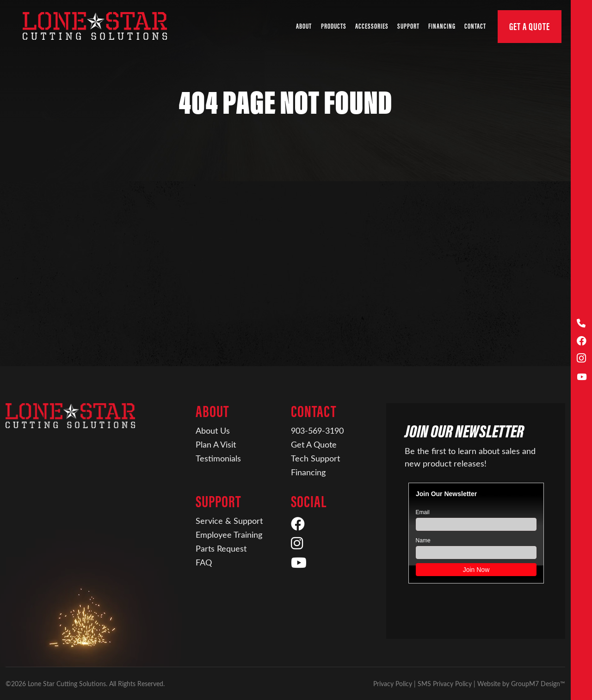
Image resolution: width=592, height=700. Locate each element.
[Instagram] (582, 359)
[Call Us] (582, 323)
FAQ (204, 562)
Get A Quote (530, 27)
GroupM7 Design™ (538, 684)
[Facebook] (582, 341)
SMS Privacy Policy (445, 684)
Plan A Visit (216, 444)
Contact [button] (475, 26)
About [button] (304, 26)
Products (334, 26)
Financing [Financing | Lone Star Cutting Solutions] (442, 26)
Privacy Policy (393, 684)
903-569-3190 (317, 430)
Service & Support (229, 521)
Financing (308, 472)
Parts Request (221, 548)
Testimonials (218, 458)
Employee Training (229, 534)
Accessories (372, 26)
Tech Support (315, 458)
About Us (213, 430)
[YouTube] (582, 377)
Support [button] (408, 26)
